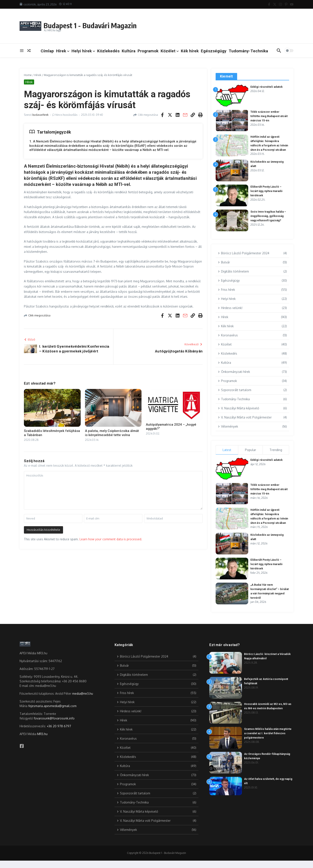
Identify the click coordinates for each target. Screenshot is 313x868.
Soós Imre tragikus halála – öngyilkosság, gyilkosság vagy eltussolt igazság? (269, 220)
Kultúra (129, 51)
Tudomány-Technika (248, 51)
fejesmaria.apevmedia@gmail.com (52, 713)
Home (28, 75)
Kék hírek (190, 51)
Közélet (170, 51)
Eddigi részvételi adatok (267, 87)
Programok (148, 51)
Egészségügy (214, 51)
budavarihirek (40, 115)
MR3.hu (42, 741)
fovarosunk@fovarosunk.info (54, 726)
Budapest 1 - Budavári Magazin (99, 25)
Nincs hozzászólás (66, 115)
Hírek (63, 51)
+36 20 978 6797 (59, 733)
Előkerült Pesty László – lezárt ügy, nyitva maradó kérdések (268, 195)
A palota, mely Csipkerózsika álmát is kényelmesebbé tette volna (112, 433)
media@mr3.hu (83, 701)
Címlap (47, 51)
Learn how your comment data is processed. (111, 539)
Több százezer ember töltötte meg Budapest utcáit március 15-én (270, 116)
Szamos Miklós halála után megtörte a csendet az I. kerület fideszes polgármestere (266, 741)
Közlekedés (108, 51)
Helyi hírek (83, 51)
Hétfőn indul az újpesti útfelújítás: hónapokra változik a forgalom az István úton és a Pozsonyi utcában (268, 145)
